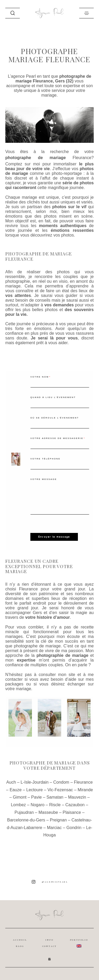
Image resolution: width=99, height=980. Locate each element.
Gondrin (74, 828)
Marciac (54, 828)
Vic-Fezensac (60, 790)
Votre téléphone (45, 459)
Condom (61, 782)
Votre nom (40, 377)
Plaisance (72, 812)
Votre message (44, 479)
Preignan (58, 820)
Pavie (36, 797)
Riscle (55, 805)
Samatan (55, 797)
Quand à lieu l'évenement (53, 397)
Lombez (18, 805)
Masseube (48, 812)
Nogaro (37, 805)
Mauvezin (77, 797)
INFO (49, 940)
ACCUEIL (20, 940)
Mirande (85, 790)
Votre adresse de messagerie (57, 438)
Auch (11, 782)
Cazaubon (75, 805)
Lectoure (35, 790)
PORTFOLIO (79, 940)
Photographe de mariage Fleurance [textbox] (39, 256)
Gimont (20, 797)
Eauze (15, 790)
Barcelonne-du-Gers (26, 820)
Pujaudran (24, 812)
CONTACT (50, 946)
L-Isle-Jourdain (35, 782)
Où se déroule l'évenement (55, 418)
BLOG (20, 946)
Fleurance (82, 158)
